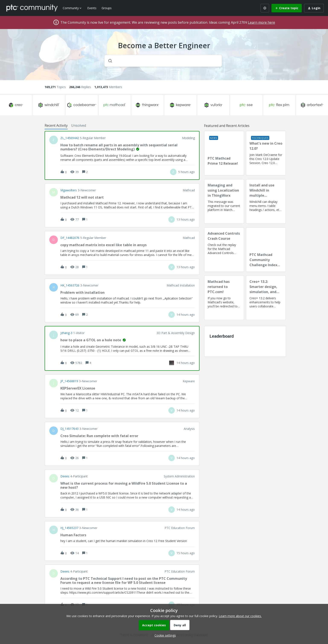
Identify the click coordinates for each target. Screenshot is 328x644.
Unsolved (79, 125)
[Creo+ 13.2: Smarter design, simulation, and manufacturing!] (266, 298)
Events (92, 8)
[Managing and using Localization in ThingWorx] (224, 201)
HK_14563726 (70, 285)
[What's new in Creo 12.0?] (266, 153)
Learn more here (262, 22)
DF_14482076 (70, 238)
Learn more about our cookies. (240, 616)
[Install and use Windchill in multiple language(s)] (266, 201)
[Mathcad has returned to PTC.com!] (224, 298)
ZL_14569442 (70, 138)
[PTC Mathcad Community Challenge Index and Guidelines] (266, 250)
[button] (164, 635)
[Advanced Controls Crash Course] (224, 250)
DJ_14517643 (69, 429)
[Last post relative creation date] (187, 172)
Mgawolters (69, 190)
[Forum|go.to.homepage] (32, 8)
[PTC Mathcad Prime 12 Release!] (224, 153)
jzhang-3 (66, 333)
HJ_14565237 (69, 528)
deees (65, 476)
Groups (107, 8)
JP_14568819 (69, 381)
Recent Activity (56, 125)
